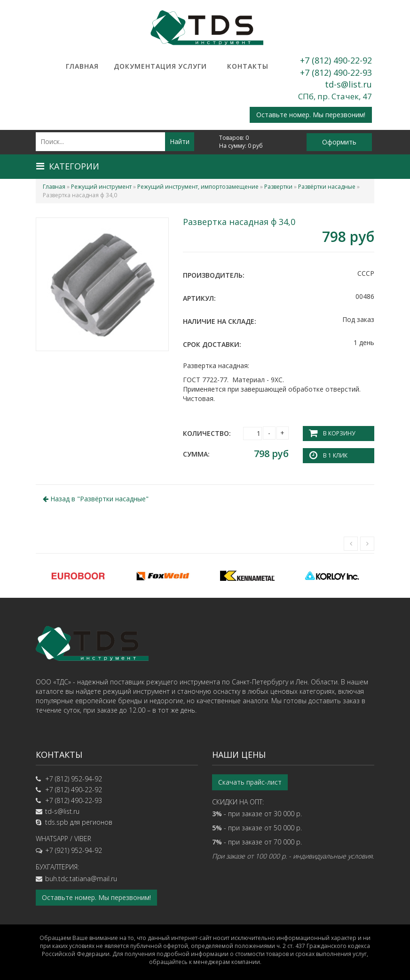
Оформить (339, 142)
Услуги (193, 66)
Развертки (278, 187)
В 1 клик (335, 455)
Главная (82, 66)
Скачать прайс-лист (250, 782)
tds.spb (57, 822)
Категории (68, 166)
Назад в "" (96, 499)
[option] (78, 576)
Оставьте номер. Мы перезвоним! (311, 115)
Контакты (248, 66)
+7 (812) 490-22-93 (336, 72)
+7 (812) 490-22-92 (336, 60)
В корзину (339, 433)
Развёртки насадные (327, 187)
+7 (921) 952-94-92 (74, 850)
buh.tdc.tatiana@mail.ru (81, 879)
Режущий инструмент (101, 187)
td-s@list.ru (348, 84)
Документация (137, 66)
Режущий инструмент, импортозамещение (198, 187)
